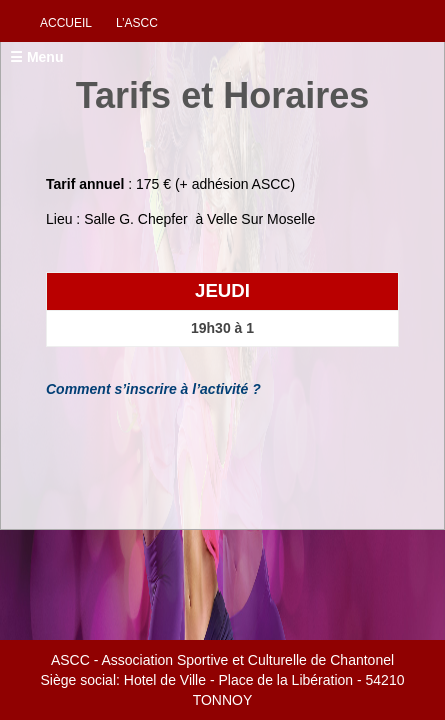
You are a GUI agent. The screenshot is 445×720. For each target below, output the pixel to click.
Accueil (66, 23)
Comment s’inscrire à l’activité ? (153, 389)
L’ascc (137, 23)
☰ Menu (36, 57)
